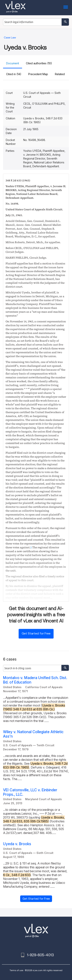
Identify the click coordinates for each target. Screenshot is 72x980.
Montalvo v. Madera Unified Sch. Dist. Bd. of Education (35, 680)
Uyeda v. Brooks (17, 844)
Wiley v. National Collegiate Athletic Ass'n (33, 734)
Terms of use (16, 970)
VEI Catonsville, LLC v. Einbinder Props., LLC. (30, 792)
